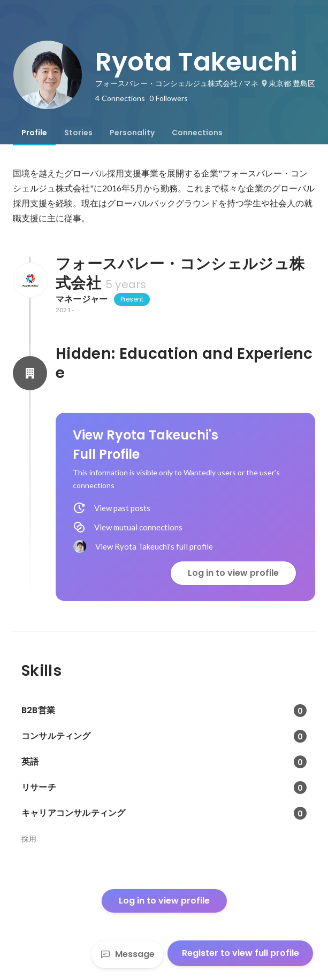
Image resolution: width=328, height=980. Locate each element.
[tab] (34, 133)
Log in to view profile (233, 573)
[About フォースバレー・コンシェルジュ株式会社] (30, 280)
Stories (78, 133)
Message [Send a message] (127, 954)
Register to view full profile (241, 953)
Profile (34, 133)
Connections (197, 133)
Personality (132, 133)
